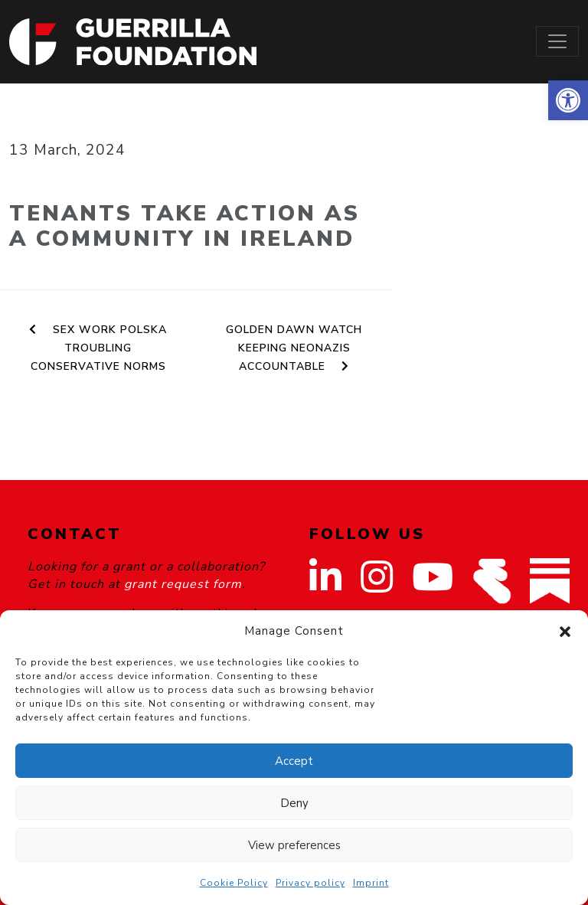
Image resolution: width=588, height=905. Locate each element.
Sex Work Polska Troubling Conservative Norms (98, 348)
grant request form (183, 584)
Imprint (371, 883)
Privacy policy (310, 883)
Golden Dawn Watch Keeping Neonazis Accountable (294, 348)
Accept (294, 761)
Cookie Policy (234, 883)
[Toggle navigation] (557, 41)
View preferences (294, 845)
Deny (294, 803)
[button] (568, 100)
